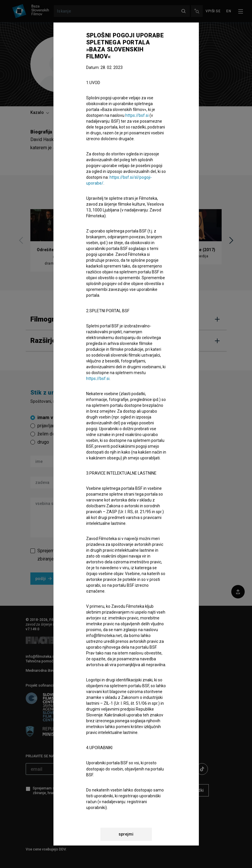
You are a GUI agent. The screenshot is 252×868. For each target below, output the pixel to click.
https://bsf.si (137, 115)
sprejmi (126, 834)
